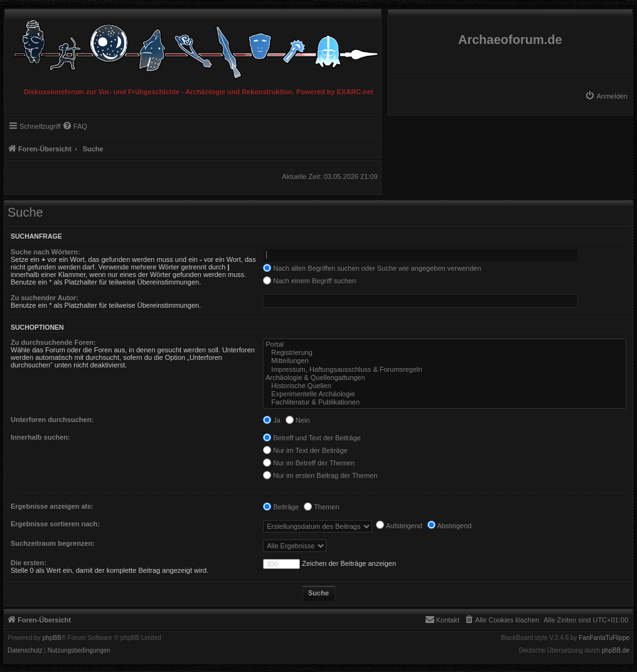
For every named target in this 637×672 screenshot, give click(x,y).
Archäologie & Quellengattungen (445, 378)
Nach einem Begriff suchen (309, 281)
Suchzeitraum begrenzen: (53, 543)
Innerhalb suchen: (40, 437)
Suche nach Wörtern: (45, 252)
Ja (272, 420)
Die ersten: (29, 563)
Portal (445, 344)
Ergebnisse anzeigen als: (52, 506)
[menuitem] (606, 96)
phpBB (52, 638)
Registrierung (445, 353)
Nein (298, 420)
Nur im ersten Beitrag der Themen (320, 475)
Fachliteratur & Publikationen (445, 402)
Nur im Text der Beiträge (305, 450)
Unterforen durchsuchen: (52, 420)
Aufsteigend (399, 526)
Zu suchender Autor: (45, 298)
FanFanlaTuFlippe (604, 638)
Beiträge (281, 507)
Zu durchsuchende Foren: (53, 342)
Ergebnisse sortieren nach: (55, 524)
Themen (321, 507)
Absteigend (450, 526)
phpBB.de (616, 651)
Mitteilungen (445, 361)
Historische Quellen (445, 386)
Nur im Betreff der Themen (309, 463)
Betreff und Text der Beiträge (312, 438)
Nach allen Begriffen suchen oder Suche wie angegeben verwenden (372, 268)
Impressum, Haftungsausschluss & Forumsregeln (445, 370)
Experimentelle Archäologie (445, 394)
